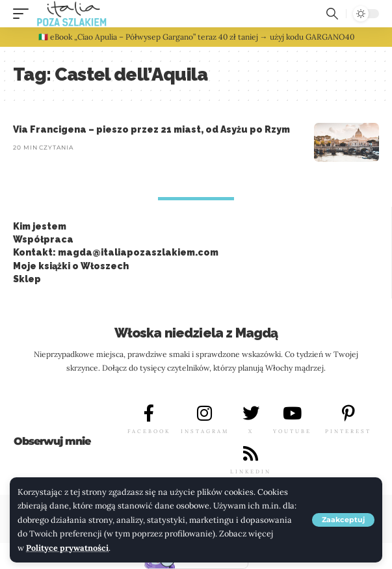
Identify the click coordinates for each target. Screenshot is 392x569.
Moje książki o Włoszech (71, 266)
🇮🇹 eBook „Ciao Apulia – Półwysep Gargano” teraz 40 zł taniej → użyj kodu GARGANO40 (196, 37)
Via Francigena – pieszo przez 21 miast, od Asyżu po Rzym (151, 129)
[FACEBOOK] (149, 413)
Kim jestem (40, 226)
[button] (343, 520)
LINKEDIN (251, 471)
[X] (251, 413)
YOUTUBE (292, 431)
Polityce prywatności (67, 548)
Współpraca (43, 239)
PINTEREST (348, 431)
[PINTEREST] (348, 413)
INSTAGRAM (205, 431)
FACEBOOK (149, 431)
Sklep (27, 279)
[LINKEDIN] (251, 453)
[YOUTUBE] (293, 413)
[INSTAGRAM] (205, 413)
